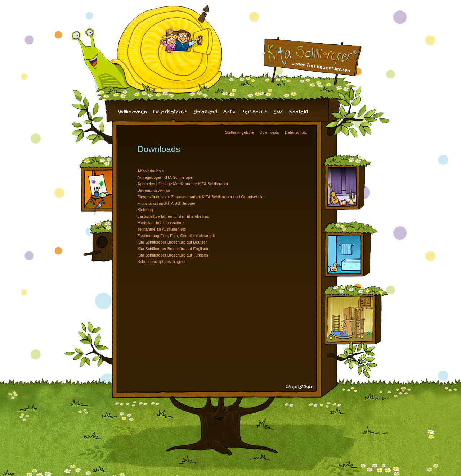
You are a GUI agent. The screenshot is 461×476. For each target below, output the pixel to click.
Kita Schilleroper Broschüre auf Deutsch (173, 242)
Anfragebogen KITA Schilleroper (166, 177)
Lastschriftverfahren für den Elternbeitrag (173, 216)
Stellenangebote (240, 132)
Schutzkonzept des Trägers (162, 262)
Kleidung (145, 210)
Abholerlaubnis (151, 171)
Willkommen (133, 112)
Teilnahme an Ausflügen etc (162, 229)
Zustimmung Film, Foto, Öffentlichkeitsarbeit (176, 236)
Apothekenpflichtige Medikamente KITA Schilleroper (183, 184)
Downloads (269, 132)
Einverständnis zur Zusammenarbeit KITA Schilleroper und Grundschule (201, 197)
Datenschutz (296, 132)
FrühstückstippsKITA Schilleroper (167, 203)
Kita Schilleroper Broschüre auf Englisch (173, 249)
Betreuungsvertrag (154, 190)
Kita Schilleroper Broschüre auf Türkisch (173, 255)
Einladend (205, 112)
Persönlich (255, 112)
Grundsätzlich (170, 112)
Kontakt (299, 112)
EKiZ (278, 112)
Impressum (300, 387)
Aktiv (229, 112)
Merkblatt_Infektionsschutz (161, 223)
